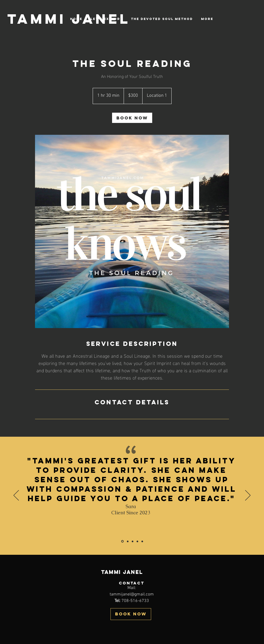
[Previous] (16, 496)
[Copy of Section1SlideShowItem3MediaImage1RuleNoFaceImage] (142, 541)
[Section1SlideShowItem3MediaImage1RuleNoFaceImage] (137, 541)
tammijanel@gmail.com (132, 594)
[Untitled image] (132, 232)
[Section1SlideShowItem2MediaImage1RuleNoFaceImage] (133, 541)
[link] (132, 118)
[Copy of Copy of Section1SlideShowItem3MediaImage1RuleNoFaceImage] (122, 541)
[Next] (248, 496)
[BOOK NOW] (131, 614)
